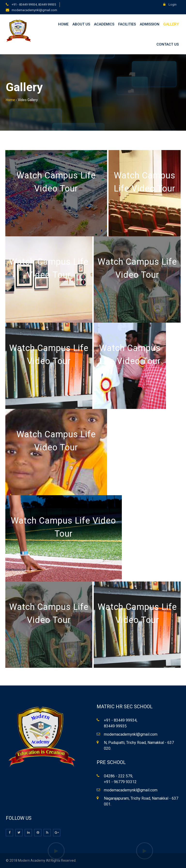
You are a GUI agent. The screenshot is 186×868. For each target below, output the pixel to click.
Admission (150, 24)
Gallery (171, 24)
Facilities (127, 24)
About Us (81, 24)
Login (170, 4)
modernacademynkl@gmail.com (34, 10)
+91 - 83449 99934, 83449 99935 (33, 4)
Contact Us (168, 44)
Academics (104, 24)
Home (63, 24)
